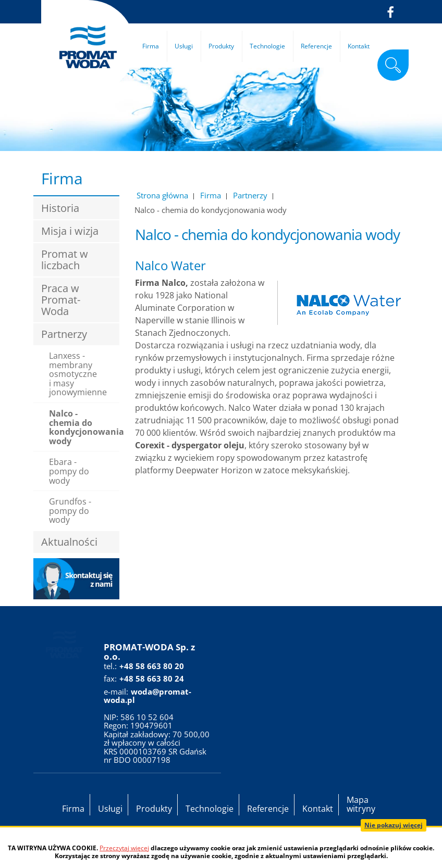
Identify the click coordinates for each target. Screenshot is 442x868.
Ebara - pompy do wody (69, 471)
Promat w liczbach (65, 260)
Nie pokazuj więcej (394, 825)
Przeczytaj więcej (124, 848)
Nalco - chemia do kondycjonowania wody (84, 427)
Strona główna (162, 195)
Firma (211, 195)
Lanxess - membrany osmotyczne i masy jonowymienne (78, 374)
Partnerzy (250, 195)
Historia (60, 208)
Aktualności (69, 542)
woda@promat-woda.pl (148, 696)
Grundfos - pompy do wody (70, 511)
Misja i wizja (70, 231)
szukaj (393, 65)
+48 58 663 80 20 (152, 666)
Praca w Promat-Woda (61, 300)
